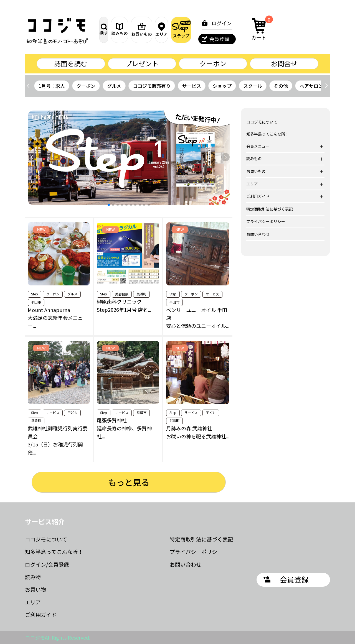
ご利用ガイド (41, 615)
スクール (253, 86)
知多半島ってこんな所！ (268, 134)
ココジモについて (262, 122)
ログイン (272, 23)
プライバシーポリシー (266, 222)
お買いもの (171, 30)
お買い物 (35, 590)
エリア (200, 30)
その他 (281, 86)
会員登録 (270, 39)
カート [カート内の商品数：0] (311, 29)
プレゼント (142, 64)
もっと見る (129, 482)
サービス (192, 86)
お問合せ (284, 64)
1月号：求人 (52, 86)
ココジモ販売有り (152, 86)
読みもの (142, 30)
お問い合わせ (258, 234)
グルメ (114, 86)
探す (113, 30)
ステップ (229, 30)
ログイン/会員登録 (47, 564)
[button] (326, 86)
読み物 (33, 577)
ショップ (222, 86)
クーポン (213, 64)
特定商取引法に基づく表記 (270, 209)
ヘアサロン (311, 86)
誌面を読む (71, 64)
